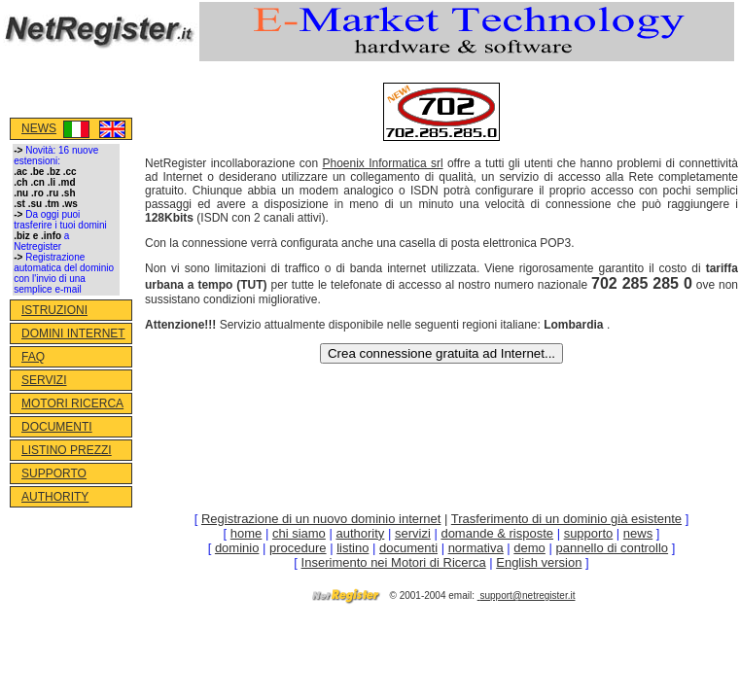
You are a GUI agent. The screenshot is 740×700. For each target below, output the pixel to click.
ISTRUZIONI (54, 310)
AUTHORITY (55, 497)
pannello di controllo (612, 548)
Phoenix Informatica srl (382, 163)
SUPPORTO (54, 473)
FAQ (33, 357)
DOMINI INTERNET (73, 333)
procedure (298, 548)
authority (360, 533)
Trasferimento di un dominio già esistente (566, 519)
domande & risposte (497, 533)
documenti (408, 548)
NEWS (39, 128)
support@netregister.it (528, 595)
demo (529, 548)
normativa (476, 548)
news (638, 533)
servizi (413, 533)
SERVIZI (44, 380)
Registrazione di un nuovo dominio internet (321, 519)
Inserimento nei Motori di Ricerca (394, 562)
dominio (237, 548)
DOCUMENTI (57, 427)
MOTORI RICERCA (72, 403)
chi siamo (299, 533)
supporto (589, 533)
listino (352, 548)
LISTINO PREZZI (67, 450)
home (247, 533)
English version (539, 562)
